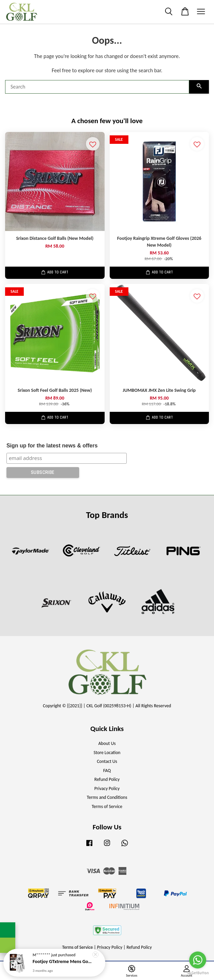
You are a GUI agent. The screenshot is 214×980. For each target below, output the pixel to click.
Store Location (107, 753)
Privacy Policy (107, 789)
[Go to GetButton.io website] (198, 973)
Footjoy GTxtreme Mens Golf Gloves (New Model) (63, 961)
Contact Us (107, 761)
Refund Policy (107, 779)
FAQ (107, 771)
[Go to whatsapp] (198, 960)
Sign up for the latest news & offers (52, 446)
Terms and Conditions (107, 797)
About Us (107, 743)
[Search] (97, 87)
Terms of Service (107, 806)
